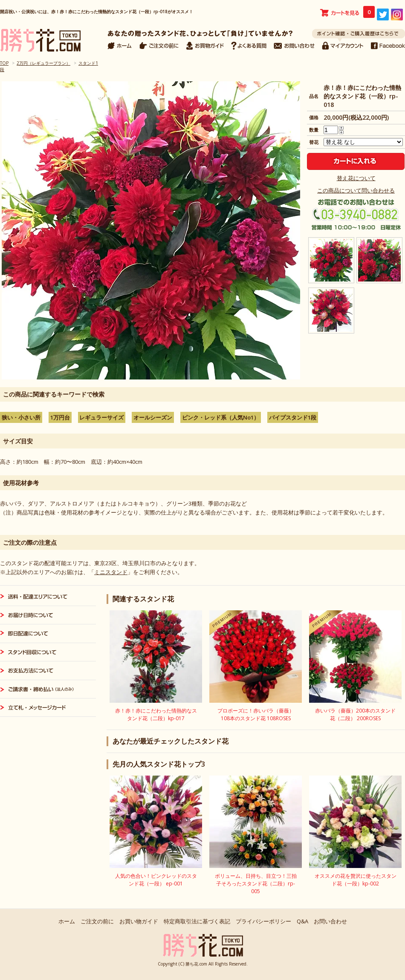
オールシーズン (153, 417)
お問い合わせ (330, 921)
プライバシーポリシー (263, 921)
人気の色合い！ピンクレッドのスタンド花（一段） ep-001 (156, 880)
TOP (4, 63)
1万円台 (60, 417)
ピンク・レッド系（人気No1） (221, 417)
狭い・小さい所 (21, 417)
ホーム (67, 921)
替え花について (356, 178)
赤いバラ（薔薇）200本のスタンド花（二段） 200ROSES (355, 714)
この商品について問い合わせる (356, 190)
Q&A (302, 921)
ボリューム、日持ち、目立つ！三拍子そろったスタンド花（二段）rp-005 (256, 884)
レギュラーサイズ (101, 417)
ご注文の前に (97, 921)
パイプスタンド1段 (293, 417)
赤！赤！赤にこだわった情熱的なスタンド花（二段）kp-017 (156, 714)
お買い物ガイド (139, 921)
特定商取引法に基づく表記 (197, 921)
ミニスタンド (111, 572)
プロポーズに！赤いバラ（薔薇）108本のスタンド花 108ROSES (256, 714)
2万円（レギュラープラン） (43, 63)
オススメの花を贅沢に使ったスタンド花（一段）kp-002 (356, 880)
